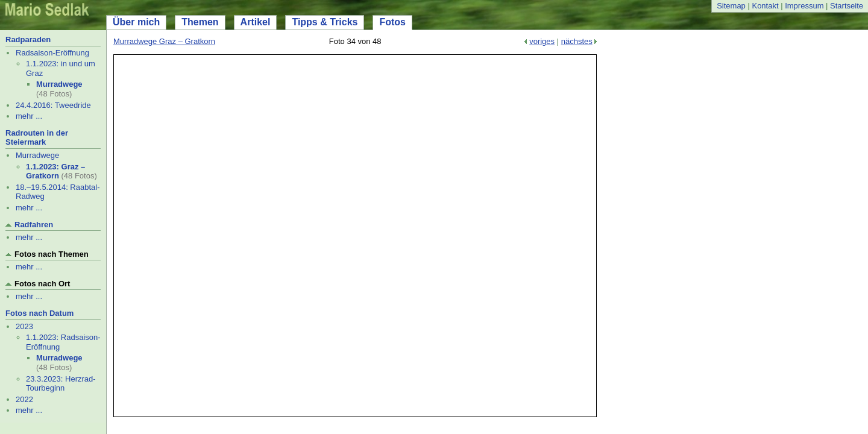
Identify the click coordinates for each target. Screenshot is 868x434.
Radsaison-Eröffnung (52, 53)
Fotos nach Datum (39, 313)
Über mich (136, 22)
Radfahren (34, 225)
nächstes (577, 41)
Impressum (804, 6)
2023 (24, 326)
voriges (542, 41)
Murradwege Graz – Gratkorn (164, 41)
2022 (24, 399)
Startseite (847, 6)
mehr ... (29, 116)
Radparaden (28, 39)
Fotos (392, 22)
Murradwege (59, 84)
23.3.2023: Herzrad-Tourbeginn (61, 384)
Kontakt (765, 6)
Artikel (256, 22)
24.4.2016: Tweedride (53, 105)
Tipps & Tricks (325, 22)
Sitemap (731, 6)
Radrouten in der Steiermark (37, 138)
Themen (200, 22)
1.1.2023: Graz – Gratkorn (55, 171)
